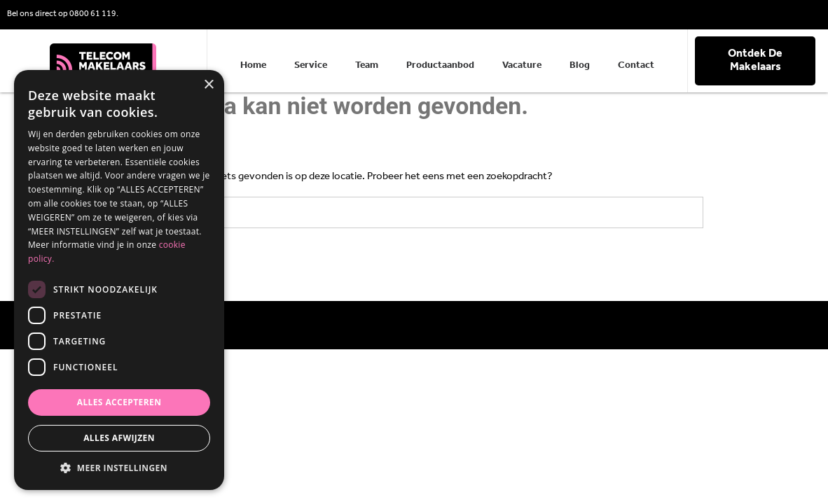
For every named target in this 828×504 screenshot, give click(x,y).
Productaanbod (440, 65)
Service (311, 65)
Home (253, 65)
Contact (636, 65)
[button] (119, 468)
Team (367, 65)
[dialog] (119, 280)
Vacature (522, 65)
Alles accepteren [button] (119, 402)
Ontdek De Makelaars (755, 61)
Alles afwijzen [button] (119, 438)
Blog (580, 65)
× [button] (208, 85)
